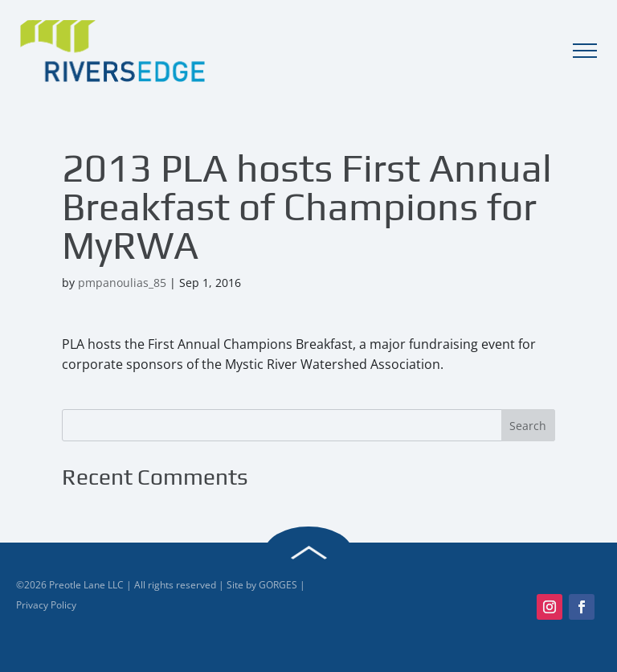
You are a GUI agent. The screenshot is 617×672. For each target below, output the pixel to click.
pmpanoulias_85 (122, 283)
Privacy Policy (46, 605)
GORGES (278, 585)
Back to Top (308, 553)
